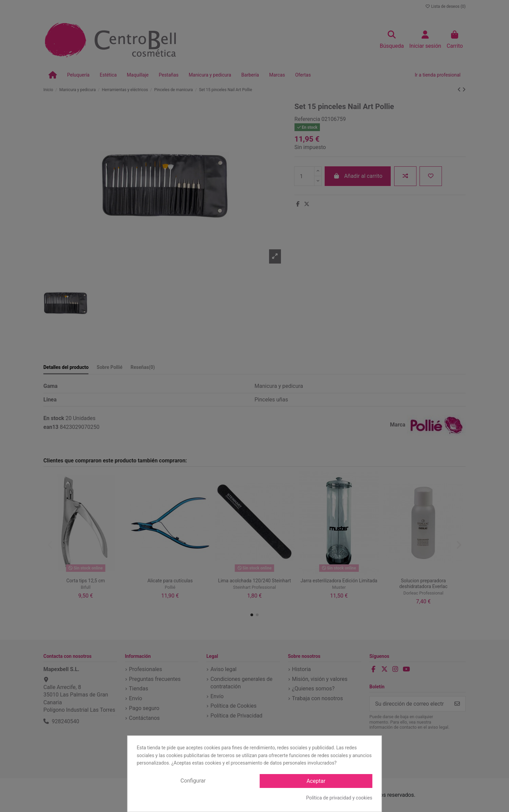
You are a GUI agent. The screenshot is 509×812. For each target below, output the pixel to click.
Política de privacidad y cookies (339, 798)
